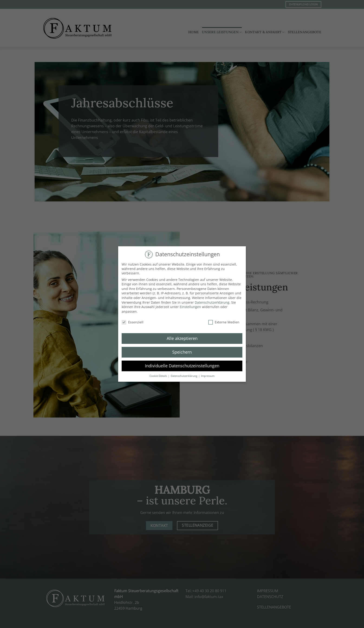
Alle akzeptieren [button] (182, 336)
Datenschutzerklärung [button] (184, 374)
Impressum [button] (208, 374)
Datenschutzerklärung (212, 300)
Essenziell (133, 320)
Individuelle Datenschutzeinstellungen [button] (182, 364)
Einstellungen (190, 305)
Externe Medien (224, 320)
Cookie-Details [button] (159, 374)
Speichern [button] (182, 350)
